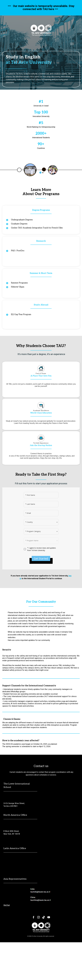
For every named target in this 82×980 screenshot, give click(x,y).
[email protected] (10, 836)
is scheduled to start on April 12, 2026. (35, 784)
